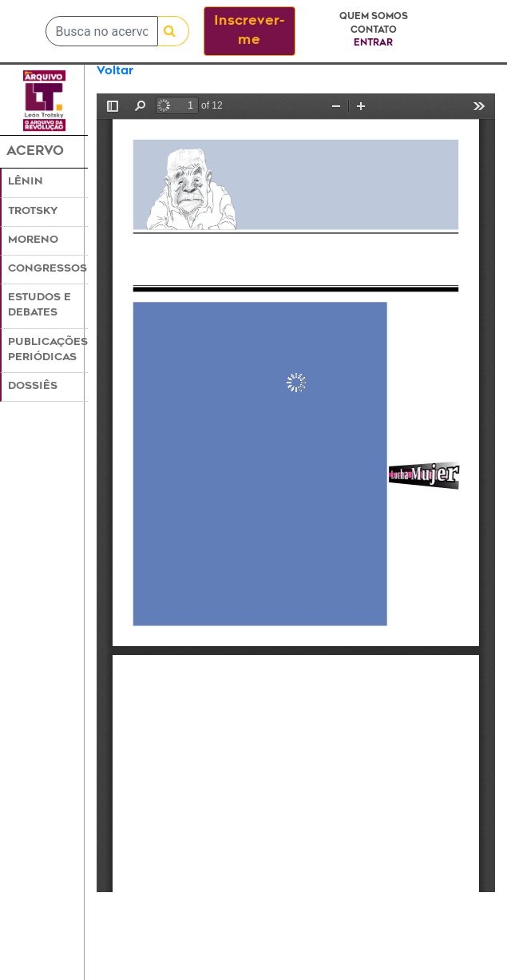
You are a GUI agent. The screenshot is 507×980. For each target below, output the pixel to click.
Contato (374, 31)
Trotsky (33, 212)
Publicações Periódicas (48, 350)
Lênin (26, 182)
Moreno (33, 240)
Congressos (48, 269)
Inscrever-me (250, 31)
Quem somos (374, 17)
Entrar (373, 44)
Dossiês (33, 387)
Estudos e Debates (40, 306)
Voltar (115, 71)
